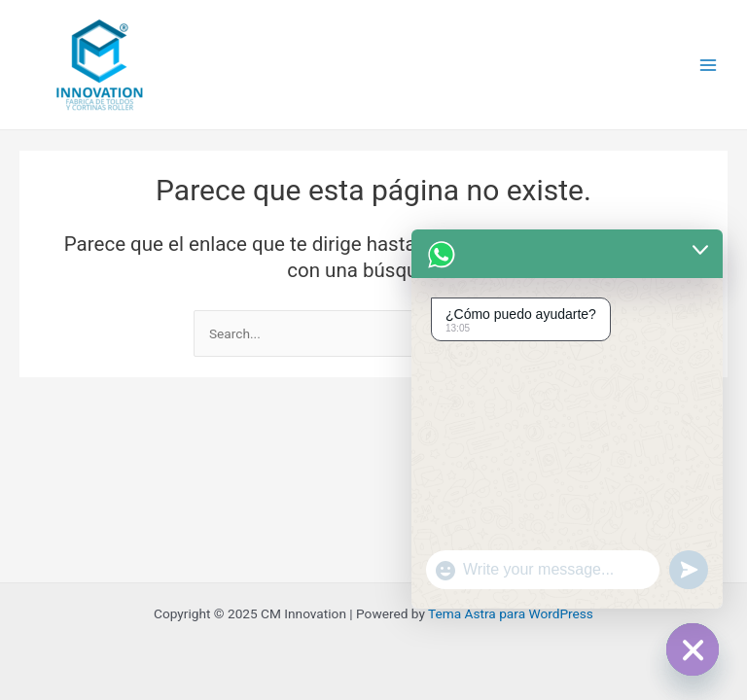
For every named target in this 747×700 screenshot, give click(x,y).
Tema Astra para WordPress (511, 613)
